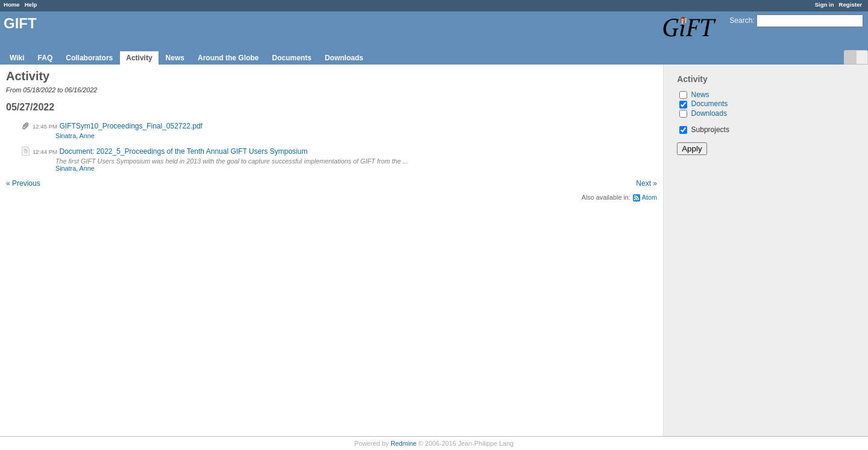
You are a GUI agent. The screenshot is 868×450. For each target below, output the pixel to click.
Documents (291, 58)
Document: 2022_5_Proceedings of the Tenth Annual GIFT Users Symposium (183, 151)
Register (851, 5)
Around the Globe (228, 58)
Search (741, 21)
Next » (646, 183)
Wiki (17, 58)
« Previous (23, 183)
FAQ (46, 58)
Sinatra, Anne (75, 136)
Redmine (404, 443)
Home (12, 5)
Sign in (825, 5)
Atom (649, 197)
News (175, 58)
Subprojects (704, 130)
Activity (139, 58)
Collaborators (89, 58)
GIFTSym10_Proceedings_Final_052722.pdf (131, 126)
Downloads (344, 58)
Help (31, 5)
